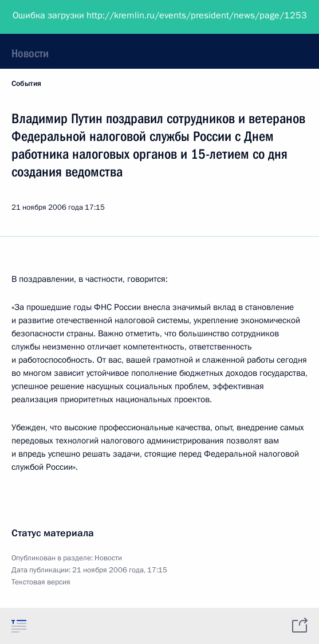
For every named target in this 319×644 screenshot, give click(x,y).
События (26, 84)
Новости (30, 53)
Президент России (53, 17)
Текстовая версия (41, 582)
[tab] (19, 626)
